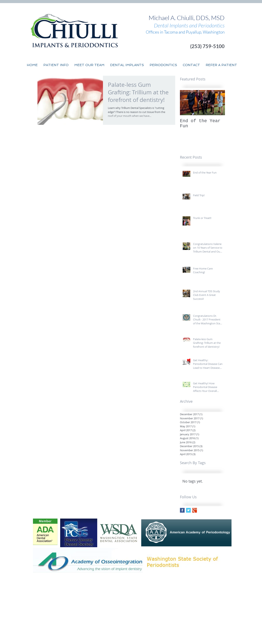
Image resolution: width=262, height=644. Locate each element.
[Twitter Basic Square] (188, 510)
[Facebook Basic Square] (182, 510)
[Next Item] (218, 103)
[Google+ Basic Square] (195, 510)
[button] (89, 65)
